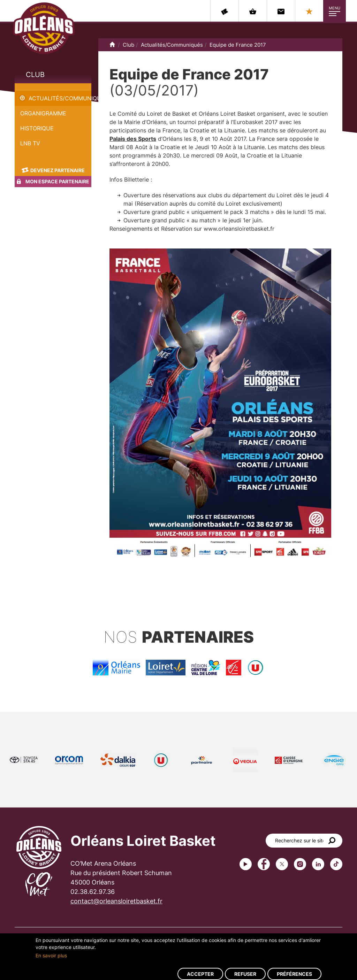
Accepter (200, 974)
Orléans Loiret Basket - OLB (44, 28)
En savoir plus (51, 955)
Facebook (264, 864)
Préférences (294, 974)
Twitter (282, 864)
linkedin (318, 864)
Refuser (245, 974)
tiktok (336, 864)
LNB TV (30, 143)
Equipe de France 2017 (45, 87)
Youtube (246, 864)
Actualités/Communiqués (60, 98)
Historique (37, 128)
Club (35, 75)
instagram (300, 864)
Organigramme (43, 113)
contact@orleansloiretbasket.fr (116, 901)
